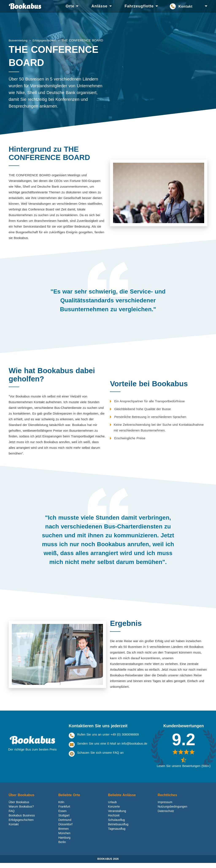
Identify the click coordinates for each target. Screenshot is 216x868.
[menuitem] (70, 6)
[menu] (114, 6)
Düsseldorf (65, 829)
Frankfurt (64, 812)
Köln (61, 807)
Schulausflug (116, 825)
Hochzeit (114, 820)
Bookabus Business (22, 820)
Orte (70, 6)
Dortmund (65, 825)
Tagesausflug (117, 834)
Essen (62, 816)
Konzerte (114, 812)
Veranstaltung (117, 816)
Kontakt (186, 6)
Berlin (62, 847)
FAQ (12, 816)
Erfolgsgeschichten (21, 825)
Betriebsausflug (118, 829)
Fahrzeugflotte (139, 6)
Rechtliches (168, 800)
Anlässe (99, 6)
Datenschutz (166, 816)
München (64, 838)
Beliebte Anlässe (123, 800)
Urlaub (112, 807)
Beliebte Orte (70, 800)
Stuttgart (64, 820)
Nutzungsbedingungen (173, 812)
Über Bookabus (22, 800)
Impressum (165, 807)
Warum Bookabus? (21, 812)
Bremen (63, 834)
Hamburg (64, 843)
